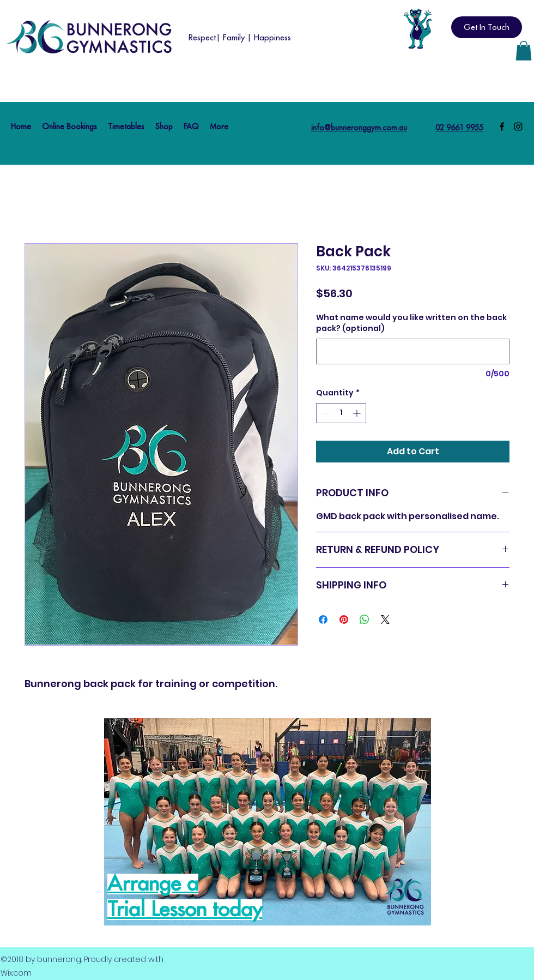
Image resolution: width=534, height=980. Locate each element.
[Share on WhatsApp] (365, 620)
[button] (524, 51)
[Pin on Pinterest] (344, 620)
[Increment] (358, 413)
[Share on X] (385, 620)
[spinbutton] (341, 413)
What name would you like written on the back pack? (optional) (411, 323)
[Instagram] (518, 127)
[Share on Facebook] (323, 620)
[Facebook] (502, 127)
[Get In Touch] (487, 27)
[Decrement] (324, 413)
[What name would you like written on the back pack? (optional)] (413, 351)
